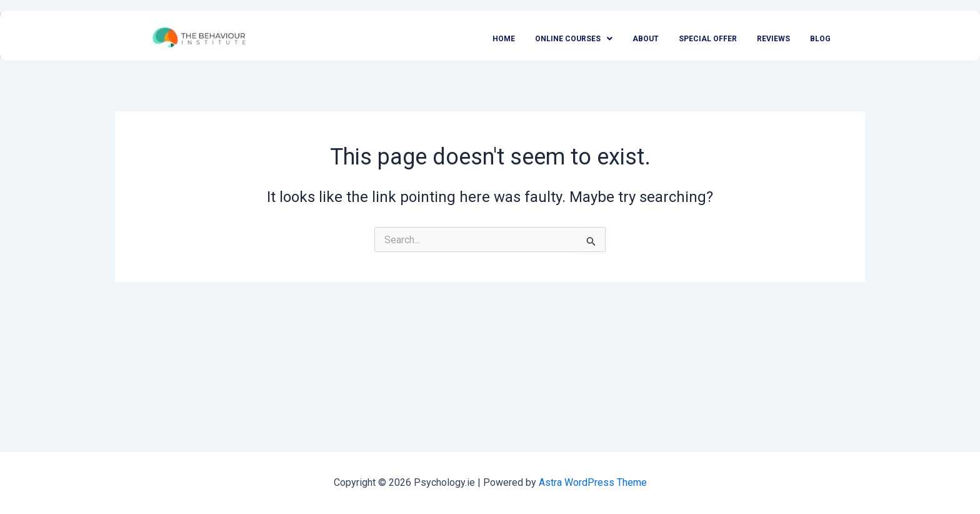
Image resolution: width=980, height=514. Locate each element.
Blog (820, 39)
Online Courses (574, 39)
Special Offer (708, 39)
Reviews (773, 39)
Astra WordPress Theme (593, 482)
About (646, 39)
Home (504, 39)
